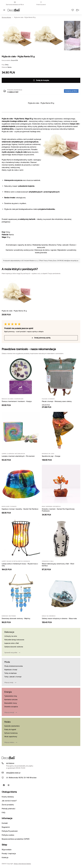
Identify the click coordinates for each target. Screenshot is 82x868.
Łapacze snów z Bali (12, 643)
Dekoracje (9, 632)
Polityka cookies (8, 835)
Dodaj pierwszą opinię (41, 338)
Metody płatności (8, 809)
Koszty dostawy (8, 797)
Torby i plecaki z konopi (13, 677)
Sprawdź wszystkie (12, 653)
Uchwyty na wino (11, 636)
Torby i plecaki (63, 245)
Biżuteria (52, 245)
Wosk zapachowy (11, 737)
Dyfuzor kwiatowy (11, 733)
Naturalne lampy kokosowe (14, 640)
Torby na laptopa (10, 673)
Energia (8, 692)
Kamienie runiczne (11, 700)
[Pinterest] (4, 785)
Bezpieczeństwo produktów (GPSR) (16, 839)
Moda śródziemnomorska (14, 666)
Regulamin (6, 827)
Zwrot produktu (8, 805)
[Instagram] (9, 785)
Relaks (7, 722)
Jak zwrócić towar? (9, 801)
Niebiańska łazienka (40, 245)
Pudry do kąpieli (10, 730)
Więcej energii (11, 712)
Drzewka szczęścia (11, 707)
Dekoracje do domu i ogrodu (45, 250)
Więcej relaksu (11, 742)
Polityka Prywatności (10, 831)
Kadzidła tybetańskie (12, 726)
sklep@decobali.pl (13, 773)
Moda (7, 662)
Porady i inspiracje (9, 854)
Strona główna (6, 17)
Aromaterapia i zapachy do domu (19, 245)
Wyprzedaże (7, 850)
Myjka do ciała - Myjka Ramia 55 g (25, 17)
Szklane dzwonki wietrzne (14, 647)
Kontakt (5, 823)
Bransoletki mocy (11, 703)
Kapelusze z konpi (11, 670)
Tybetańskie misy (11, 696)
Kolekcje (5, 857)
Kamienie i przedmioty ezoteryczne (20, 250)
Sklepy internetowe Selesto (22, 864)
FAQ (3, 813)
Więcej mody (10, 683)
